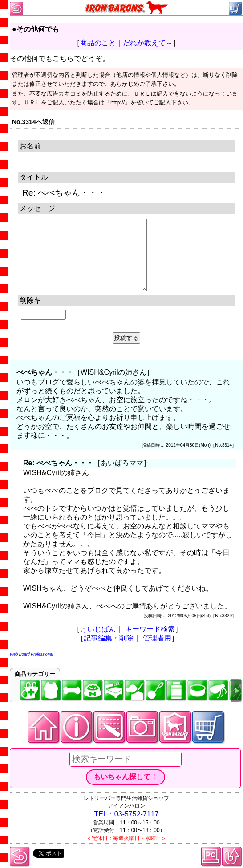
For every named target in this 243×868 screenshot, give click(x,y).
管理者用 (157, 638)
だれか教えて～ (148, 43)
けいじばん (98, 629)
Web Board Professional (31, 654)
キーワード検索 (150, 629)
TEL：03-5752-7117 (127, 814)
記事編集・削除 (109, 638)
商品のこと (98, 43)
